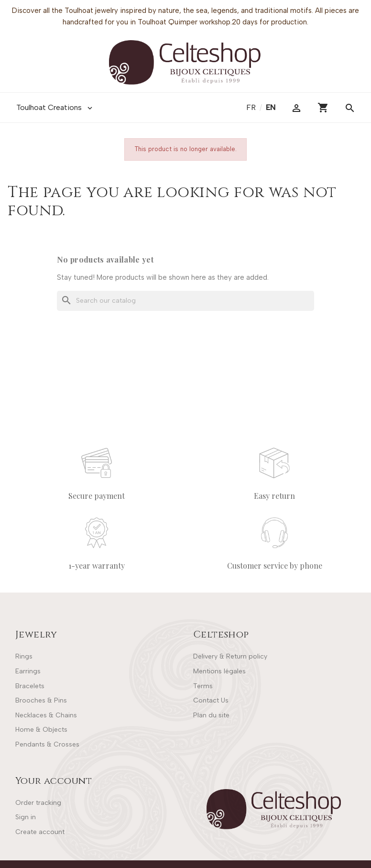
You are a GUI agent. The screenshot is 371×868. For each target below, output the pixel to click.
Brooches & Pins (41, 700)
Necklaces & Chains (46, 715)
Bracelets (30, 686)
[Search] (185, 301)
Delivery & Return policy (230, 656)
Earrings (28, 671)
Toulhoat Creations (55, 108)
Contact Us (211, 700)
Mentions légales (219, 671)
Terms (203, 686)
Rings (24, 656)
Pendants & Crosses (47, 744)
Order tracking (38, 803)
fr (252, 107)
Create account (40, 832)
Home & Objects (41, 730)
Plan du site (211, 715)
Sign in (26, 817)
